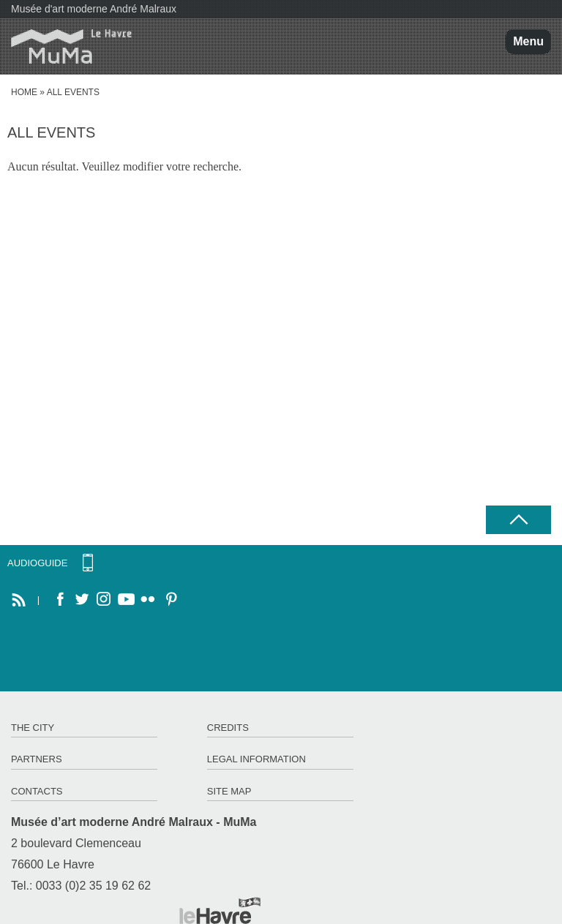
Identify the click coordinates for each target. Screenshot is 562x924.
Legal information (256, 759)
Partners (37, 759)
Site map (229, 791)
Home (24, 92)
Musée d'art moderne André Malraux (94, 9)
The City (33, 728)
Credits (228, 728)
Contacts (37, 791)
